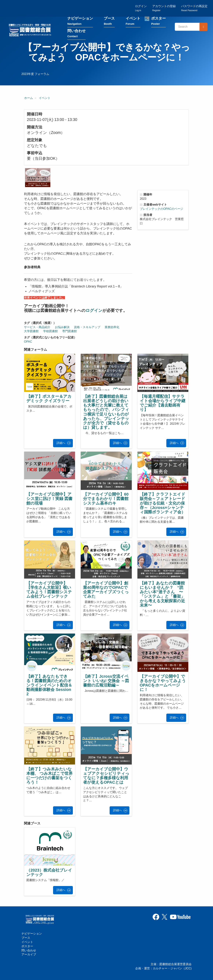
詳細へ (61, 443)
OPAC (28, 342)
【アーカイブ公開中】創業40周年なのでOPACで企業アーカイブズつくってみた (106, 590)
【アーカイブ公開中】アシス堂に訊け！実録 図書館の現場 (49, 499)
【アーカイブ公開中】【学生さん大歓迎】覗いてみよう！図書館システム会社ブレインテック (49, 590)
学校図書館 (51, 332)
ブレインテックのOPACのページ (161, 209)
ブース (109, 22)
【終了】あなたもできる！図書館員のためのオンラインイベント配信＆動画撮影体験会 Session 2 (49, 685)
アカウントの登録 (164, 8)
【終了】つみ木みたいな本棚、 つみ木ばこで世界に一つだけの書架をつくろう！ (49, 776)
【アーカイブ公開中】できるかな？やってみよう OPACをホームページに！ (165, 683)
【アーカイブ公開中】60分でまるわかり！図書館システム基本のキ (106, 499)
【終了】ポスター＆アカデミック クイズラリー (49, 399)
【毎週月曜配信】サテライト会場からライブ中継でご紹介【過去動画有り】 (163, 403)
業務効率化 (112, 327)
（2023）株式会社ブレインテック (49, 873)
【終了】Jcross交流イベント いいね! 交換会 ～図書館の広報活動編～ (106, 681)
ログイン (141, 8)
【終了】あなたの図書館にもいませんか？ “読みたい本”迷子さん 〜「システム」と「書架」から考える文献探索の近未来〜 (162, 595)
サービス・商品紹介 (37, 327)
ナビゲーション (80, 22)
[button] (38, 178)
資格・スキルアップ (87, 327)
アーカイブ (29, 955)
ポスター (158, 22)
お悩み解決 (62, 327)
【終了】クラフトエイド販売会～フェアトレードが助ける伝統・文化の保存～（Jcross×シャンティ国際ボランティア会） (163, 503)
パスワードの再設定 (194, 8)
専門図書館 (70, 332)
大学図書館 (31, 332)
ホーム (29, 98)
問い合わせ (76, 34)
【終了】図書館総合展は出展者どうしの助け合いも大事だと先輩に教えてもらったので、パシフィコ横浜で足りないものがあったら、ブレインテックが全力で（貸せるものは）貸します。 (106, 412)
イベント (133, 22)
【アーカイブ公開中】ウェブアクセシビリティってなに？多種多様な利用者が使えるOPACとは (106, 776)
